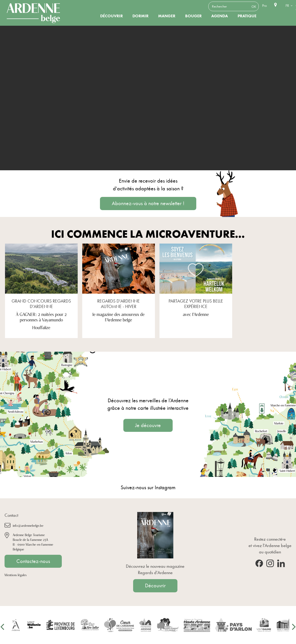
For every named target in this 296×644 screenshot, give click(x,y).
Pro (264, 6)
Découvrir (112, 16)
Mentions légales (16, 575)
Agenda (220, 16)
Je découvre (148, 425)
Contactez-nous (33, 561)
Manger (167, 16)
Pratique (247, 16)
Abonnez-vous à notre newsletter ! (148, 203)
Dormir (141, 16)
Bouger (193, 16)
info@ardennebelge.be (28, 525)
